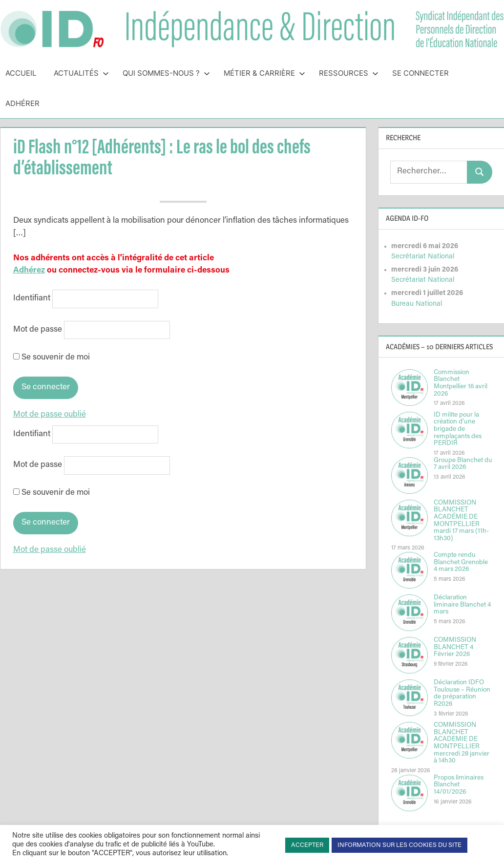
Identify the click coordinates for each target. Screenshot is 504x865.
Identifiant (32, 299)
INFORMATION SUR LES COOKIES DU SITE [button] (399, 845)
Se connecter (420, 73)
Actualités (81, 73)
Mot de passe (38, 330)
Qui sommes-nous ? (166, 73)
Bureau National (417, 304)
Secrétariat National (423, 257)
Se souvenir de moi (52, 358)
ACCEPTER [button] (307, 845)
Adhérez (29, 271)
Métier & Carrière (264, 73)
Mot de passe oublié (50, 415)
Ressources (349, 73)
